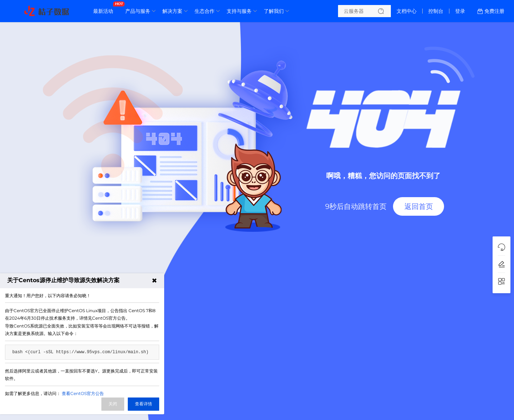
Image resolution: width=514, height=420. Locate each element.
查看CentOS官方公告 (83, 393)
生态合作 (205, 11)
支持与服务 (239, 11)
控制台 (436, 11)
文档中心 (407, 11)
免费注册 (494, 11)
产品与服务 (138, 11)
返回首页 (419, 206)
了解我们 (274, 11)
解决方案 (172, 11)
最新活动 (105, 8)
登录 (460, 11)
